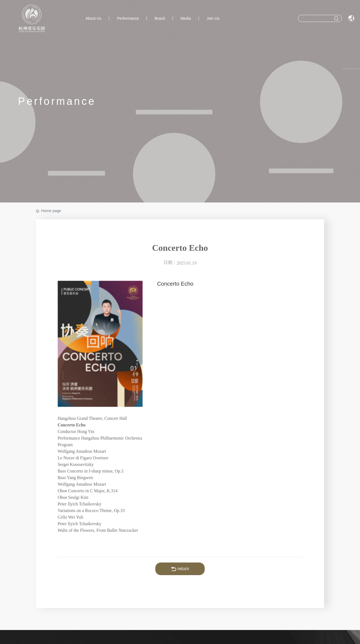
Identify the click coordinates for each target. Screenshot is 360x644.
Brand (160, 18)
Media (186, 18)
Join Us (213, 18)
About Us (94, 18)
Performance (128, 18)
